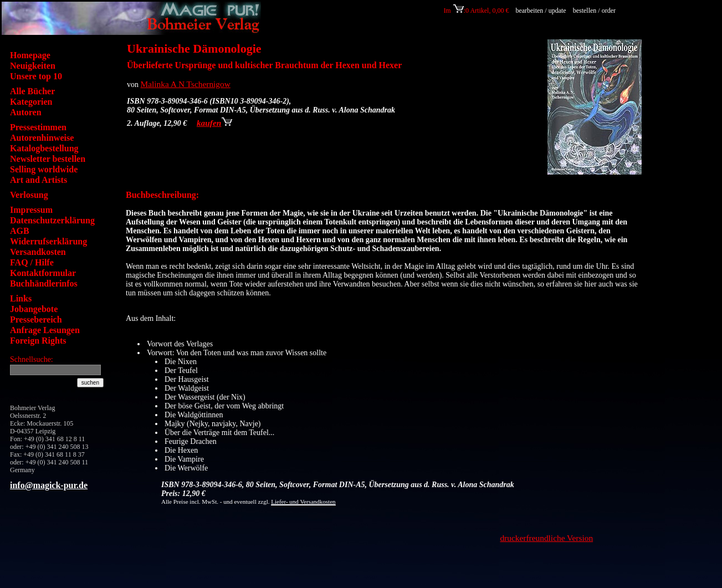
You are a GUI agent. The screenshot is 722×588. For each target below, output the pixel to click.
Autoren (26, 112)
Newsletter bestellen (48, 159)
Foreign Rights (38, 341)
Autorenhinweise (42, 138)
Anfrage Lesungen (45, 330)
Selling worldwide (44, 169)
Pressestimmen (38, 127)
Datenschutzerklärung (52, 220)
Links (21, 298)
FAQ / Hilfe (32, 262)
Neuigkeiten (33, 66)
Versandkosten (38, 252)
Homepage (30, 55)
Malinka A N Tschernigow (186, 84)
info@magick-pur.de (49, 485)
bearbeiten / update (541, 11)
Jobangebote (34, 309)
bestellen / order (595, 11)
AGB (20, 231)
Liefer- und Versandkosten (303, 502)
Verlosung (29, 195)
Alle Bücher (32, 91)
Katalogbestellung (44, 148)
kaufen (214, 123)
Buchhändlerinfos (44, 283)
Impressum (31, 210)
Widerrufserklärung (48, 241)
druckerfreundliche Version (546, 538)
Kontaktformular (43, 273)
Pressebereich (36, 319)
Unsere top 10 (36, 76)
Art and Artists (39, 180)
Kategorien (31, 102)
